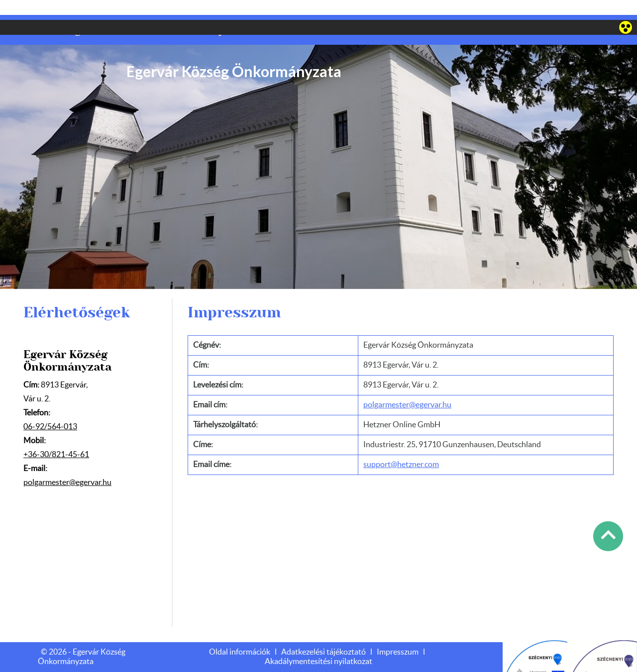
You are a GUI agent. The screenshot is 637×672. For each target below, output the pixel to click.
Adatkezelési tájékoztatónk (359, 661)
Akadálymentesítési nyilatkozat (318, 642)
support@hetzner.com (401, 445)
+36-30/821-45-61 (56, 435)
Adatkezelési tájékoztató (323, 632)
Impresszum (398, 632)
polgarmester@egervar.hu (67, 463)
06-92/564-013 (50, 407)
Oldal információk (240, 632)
